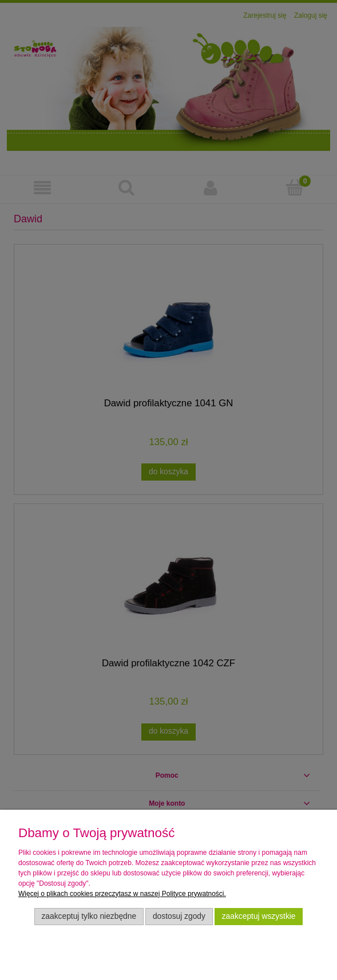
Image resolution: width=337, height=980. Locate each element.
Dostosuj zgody (179, 916)
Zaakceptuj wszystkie (259, 916)
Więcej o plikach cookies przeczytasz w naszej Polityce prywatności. (122, 894)
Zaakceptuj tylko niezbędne (89, 916)
